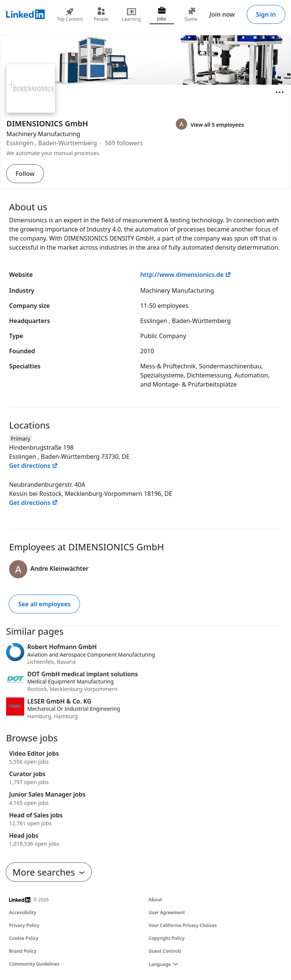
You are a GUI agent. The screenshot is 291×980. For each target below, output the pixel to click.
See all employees (44, 604)
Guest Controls (165, 951)
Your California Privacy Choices (183, 925)
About (155, 900)
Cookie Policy (24, 938)
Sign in (266, 14)
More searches (49, 872)
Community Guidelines (34, 964)
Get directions (34, 466)
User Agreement (167, 912)
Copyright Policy (167, 938)
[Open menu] (280, 92)
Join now (222, 14)
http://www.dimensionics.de (186, 275)
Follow (25, 174)
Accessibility (23, 912)
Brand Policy (23, 951)
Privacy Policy (24, 925)
